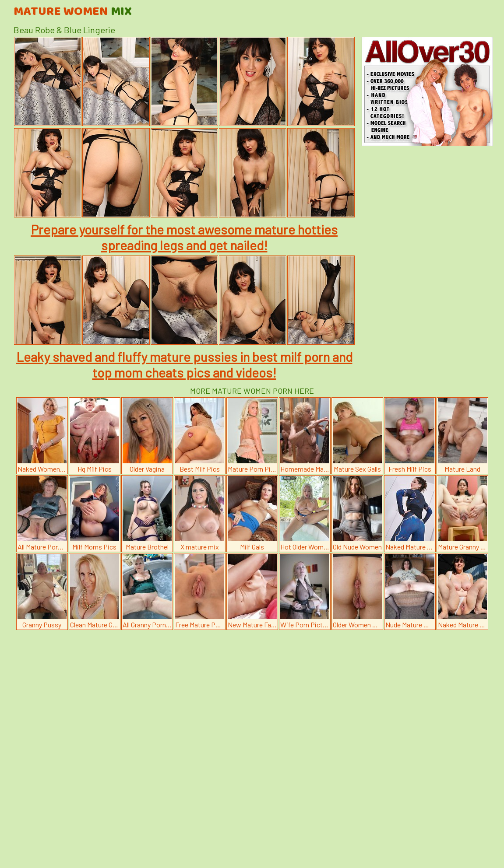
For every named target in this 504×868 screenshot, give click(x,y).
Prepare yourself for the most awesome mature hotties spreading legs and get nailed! (184, 237)
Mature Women (73, 12)
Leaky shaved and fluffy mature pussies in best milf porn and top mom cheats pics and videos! (184, 364)
